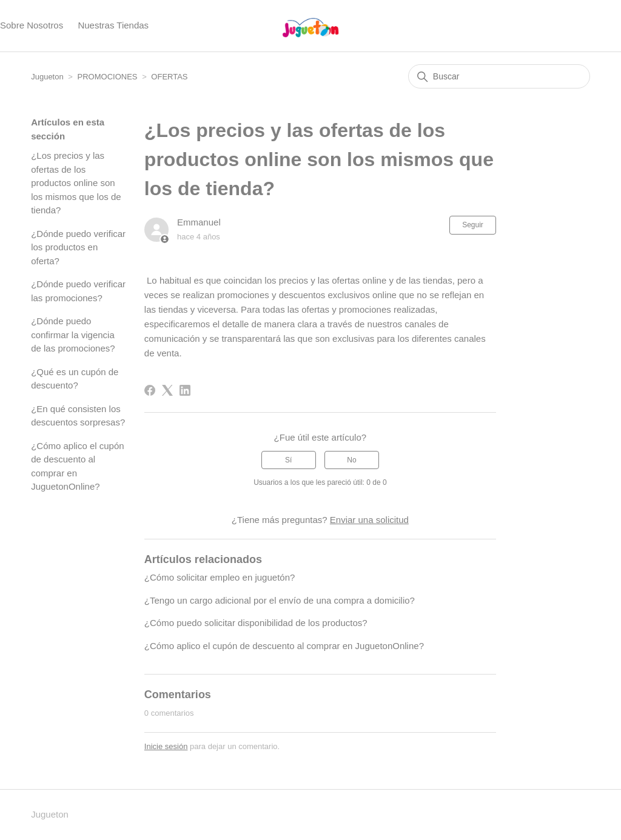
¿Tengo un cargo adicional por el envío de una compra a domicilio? (280, 600)
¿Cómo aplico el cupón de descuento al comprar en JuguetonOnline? (77, 466)
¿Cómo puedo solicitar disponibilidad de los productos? (256, 623)
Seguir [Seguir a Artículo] (473, 225)
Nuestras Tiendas (113, 25)
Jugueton (47, 77)
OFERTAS (169, 77)
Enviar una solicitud (369, 520)
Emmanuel (199, 222)
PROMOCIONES (108, 77)
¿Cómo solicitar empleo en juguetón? (220, 577)
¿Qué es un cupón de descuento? (75, 379)
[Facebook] (150, 390)
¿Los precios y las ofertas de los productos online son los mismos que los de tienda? (76, 183)
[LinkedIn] (185, 390)
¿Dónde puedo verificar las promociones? (78, 291)
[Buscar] (499, 76)
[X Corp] (167, 390)
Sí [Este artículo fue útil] (288, 460)
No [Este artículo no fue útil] (351, 460)
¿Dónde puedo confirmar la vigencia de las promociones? (73, 335)
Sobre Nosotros (32, 25)
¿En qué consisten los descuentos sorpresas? (78, 416)
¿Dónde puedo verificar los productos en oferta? (78, 247)
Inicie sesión (166, 746)
